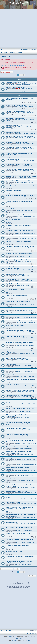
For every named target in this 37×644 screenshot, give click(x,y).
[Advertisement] (18, 28)
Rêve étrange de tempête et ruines (16, 491)
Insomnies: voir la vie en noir (15, 479)
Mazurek (18, 397)
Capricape (19, 310)
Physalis (18, 480)
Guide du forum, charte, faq (18, 91)
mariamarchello (20, 138)
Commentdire (19, 547)
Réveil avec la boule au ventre (15, 326)
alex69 (18, 360)
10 (35, 199)
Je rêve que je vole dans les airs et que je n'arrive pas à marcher (18, 452)
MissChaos (19, 517)
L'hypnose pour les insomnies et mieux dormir (20, 557)
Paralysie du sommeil (12, 385)
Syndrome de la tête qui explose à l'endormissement (16, 522)
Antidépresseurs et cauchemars (15, 274)
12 (31, 103)
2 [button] (20, 75)
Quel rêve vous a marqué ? (14, 220)
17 (31, 115)
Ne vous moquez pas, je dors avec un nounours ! (21, 195)
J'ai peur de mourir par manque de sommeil (19, 395)
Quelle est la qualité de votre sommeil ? (18, 181)
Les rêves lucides (11, 364)
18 (29, 108)
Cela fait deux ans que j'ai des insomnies (18, 147)
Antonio (18, 204)
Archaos (18, 83)
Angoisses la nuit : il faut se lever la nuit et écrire (21, 176)
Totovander (19, 112)
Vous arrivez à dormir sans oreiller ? (17, 142)
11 (29, 103)
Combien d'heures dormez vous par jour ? (19, 111)
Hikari (17, 243)
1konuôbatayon (20, 127)
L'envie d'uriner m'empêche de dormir (17, 370)
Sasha (18, 338)
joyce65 (18, 256)
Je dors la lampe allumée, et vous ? (17, 358)
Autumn (18, 182)
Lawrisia (18, 535)
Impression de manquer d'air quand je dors (19, 164)
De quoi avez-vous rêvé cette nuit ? (17, 105)
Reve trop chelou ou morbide (15, 336)
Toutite (18, 475)
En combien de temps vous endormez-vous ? (20, 186)
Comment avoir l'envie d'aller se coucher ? (19, 331)
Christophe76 (19, 317)
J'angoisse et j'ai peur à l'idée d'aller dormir (19, 260)
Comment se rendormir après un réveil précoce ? (21, 247)
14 (35, 103)
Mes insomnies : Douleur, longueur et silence (20, 474)
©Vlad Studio (27, 640)
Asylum (18, 365)
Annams (18, 156)
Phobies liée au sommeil (13, 191)
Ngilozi (18, 280)
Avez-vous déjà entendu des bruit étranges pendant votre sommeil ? (19, 562)
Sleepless (18, 392)
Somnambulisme (11, 309)
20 (33, 108)
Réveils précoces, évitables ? (15, 215)
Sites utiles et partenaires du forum (17, 82)
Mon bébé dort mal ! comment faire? (17, 447)
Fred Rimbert (19, 639)
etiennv (18, 376)
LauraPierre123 (20, 304)
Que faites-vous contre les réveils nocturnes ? (20, 136)
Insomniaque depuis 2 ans (14, 552)
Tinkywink (18, 553)
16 (29, 115)
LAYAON (18, 542)
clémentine (19, 144)
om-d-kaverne (19, 354)
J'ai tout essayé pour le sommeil (16, 428)
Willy (17, 161)
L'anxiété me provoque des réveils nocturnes (20, 169)
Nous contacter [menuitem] (31, 633)
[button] (24, 75)
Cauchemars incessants (13, 237)
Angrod (18, 285)
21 (35, 108)
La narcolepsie (10, 463)
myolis (18, 470)
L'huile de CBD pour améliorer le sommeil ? (19, 226)
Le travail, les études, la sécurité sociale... (21, 85)
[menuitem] (3, 50)
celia (17, 332)
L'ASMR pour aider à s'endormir (15, 290)
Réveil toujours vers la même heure (17, 434)
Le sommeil (6, 56)
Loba (17, 411)
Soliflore (18, 459)
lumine (18, 101)
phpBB (10, 637)
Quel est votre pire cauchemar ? (16, 118)
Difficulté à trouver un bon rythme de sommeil (20, 390)
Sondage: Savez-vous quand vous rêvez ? (19, 422)
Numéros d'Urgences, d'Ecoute (15, 87)
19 (31, 108)
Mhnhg (18, 197)
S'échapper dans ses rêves (14, 375)
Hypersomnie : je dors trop (14, 125)
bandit (18, 297)
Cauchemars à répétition (13, 132)
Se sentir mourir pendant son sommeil (17, 546)
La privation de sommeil (13, 159)
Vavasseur (19, 148)
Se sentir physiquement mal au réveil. (17, 279)
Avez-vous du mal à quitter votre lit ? (17, 296)
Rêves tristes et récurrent (13, 502)
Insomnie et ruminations (13, 316)
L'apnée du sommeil (12, 284)
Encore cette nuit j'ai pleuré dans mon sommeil (20, 380)
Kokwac (18, 187)
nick (17, 270)
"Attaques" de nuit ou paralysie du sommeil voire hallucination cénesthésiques (19, 343)
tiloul (17, 216)
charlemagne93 (20, 221)
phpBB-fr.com (15, 640)
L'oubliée (18, 276)
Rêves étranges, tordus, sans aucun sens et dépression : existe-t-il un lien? (19, 508)
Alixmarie (18, 134)
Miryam (18, 530)
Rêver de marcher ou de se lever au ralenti (19, 321)
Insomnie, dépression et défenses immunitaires (20, 458)
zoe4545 (18, 291)
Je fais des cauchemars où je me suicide (18, 242)
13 (33, 103)
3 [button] (22, 75)
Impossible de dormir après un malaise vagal (19, 209)
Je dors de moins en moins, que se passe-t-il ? (20, 534)
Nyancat (18, 492)
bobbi (17, 170)
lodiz (17, 107)
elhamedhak (19, 119)
